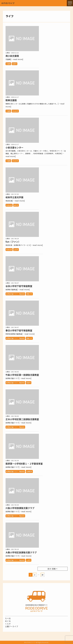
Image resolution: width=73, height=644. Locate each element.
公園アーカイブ (12, 626)
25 (42, 575)
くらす (8, 624)
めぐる (8, 621)
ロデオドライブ (8, 3)
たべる (8, 618)
